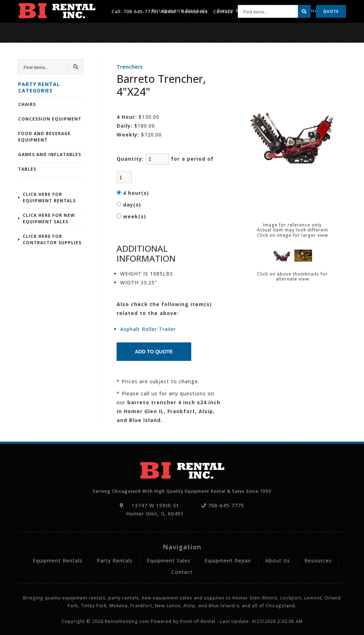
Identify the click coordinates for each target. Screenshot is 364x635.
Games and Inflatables (50, 154)
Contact (223, 10)
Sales (286, 31)
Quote (331, 11)
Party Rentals (254, 31)
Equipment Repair (323, 31)
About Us (278, 561)
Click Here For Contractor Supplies (52, 239)
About (169, 10)
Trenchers (130, 67)
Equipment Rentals (206, 31)
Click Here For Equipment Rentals (49, 198)
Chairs (27, 104)
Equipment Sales (169, 561)
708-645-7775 (140, 10)
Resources (195, 10)
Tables (27, 169)
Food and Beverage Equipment (44, 137)
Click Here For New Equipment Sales (49, 218)
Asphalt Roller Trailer (148, 329)
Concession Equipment (50, 119)
